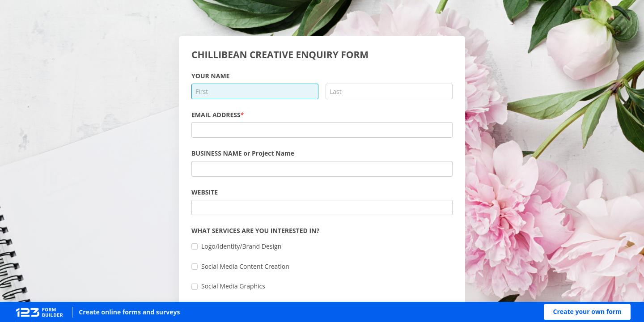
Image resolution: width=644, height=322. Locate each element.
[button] (587, 312)
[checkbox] (195, 246)
